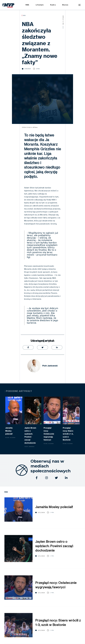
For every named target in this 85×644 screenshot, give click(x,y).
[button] (80, 5)
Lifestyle (40, 5)
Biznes (65, 5)
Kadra (53, 5)
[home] (8, 5)
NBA (27, 5)
